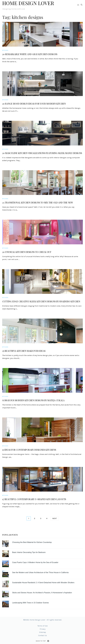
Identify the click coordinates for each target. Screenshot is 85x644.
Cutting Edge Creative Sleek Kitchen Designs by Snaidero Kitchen (41, 301)
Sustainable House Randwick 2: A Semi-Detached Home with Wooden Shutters (43, 583)
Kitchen (5, 50)
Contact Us (42, 635)
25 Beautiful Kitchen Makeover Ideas (24, 351)
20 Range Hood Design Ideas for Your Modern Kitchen (34, 104)
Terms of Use (42, 626)
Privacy (43, 629)
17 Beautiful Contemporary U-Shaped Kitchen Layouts (34, 499)
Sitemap (43, 632)
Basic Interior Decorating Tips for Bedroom (29, 552)
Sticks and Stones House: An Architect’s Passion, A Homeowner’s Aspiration (42, 593)
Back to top (41, 641)
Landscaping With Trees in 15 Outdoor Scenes (30, 603)
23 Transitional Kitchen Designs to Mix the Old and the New (38, 203)
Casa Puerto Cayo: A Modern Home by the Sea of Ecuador (35, 562)
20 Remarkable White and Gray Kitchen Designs (30, 54)
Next (55, 518)
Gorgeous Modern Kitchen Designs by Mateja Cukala (33, 400)
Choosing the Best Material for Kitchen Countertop (32, 542)
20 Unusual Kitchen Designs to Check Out (27, 252)
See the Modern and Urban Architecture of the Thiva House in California (40, 572)
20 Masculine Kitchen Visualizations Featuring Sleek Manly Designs (42, 153)
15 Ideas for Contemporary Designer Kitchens (29, 450)
